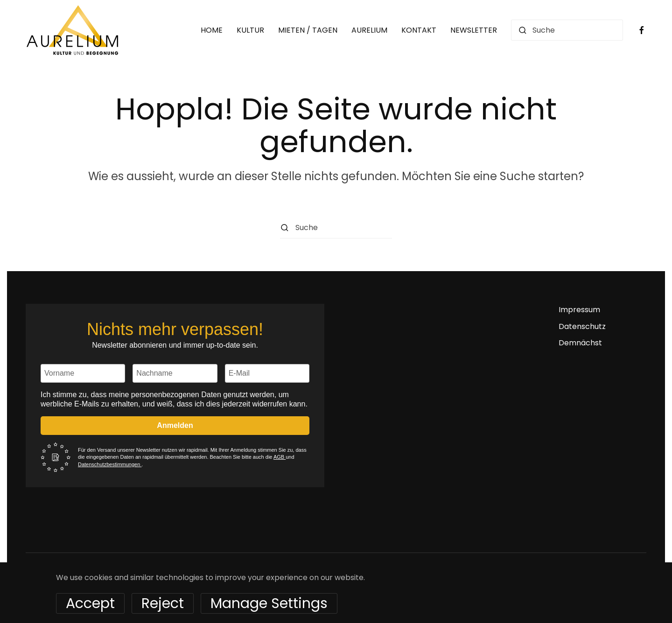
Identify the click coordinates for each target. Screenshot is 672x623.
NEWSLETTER (474, 30)
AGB (280, 457)
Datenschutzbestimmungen (110, 464)
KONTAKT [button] (419, 30)
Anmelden (175, 425)
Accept (90, 603)
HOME (212, 30)
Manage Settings (269, 603)
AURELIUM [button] (369, 30)
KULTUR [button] (250, 30)
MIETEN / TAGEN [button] (308, 30)
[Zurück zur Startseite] (72, 30)
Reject (163, 603)
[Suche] (567, 30)
